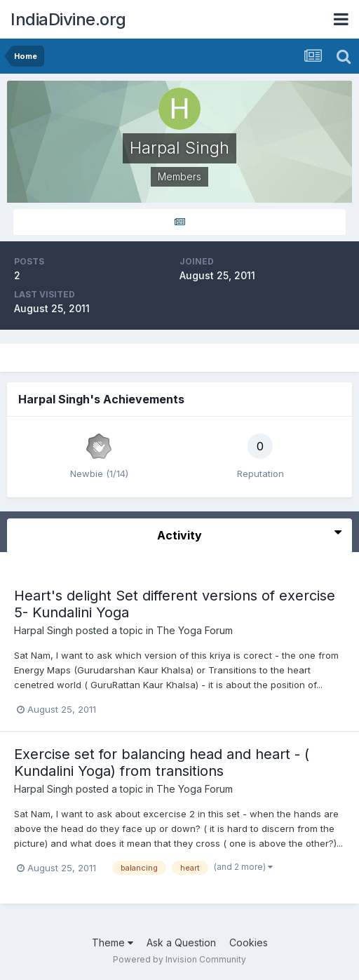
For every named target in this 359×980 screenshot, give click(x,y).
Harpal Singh (43, 630)
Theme (113, 942)
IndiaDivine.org (68, 19)
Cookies (249, 942)
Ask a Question (181, 942)
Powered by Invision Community (179, 959)
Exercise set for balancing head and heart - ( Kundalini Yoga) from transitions (162, 763)
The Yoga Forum (195, 630)
